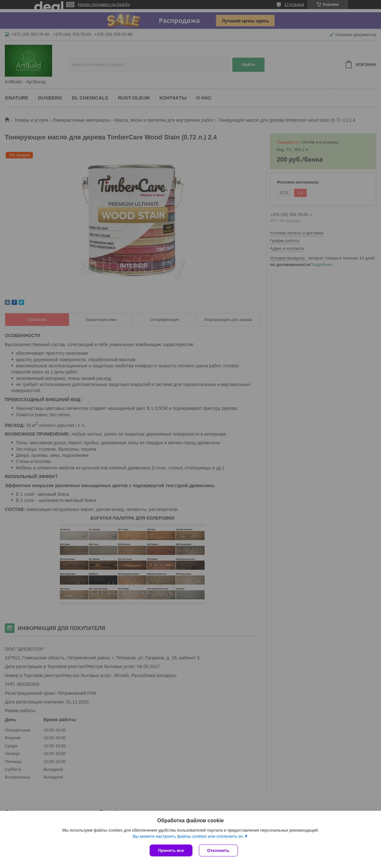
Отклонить (218, 850)
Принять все (171, 850)
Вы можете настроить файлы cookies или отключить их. (188, 836)
